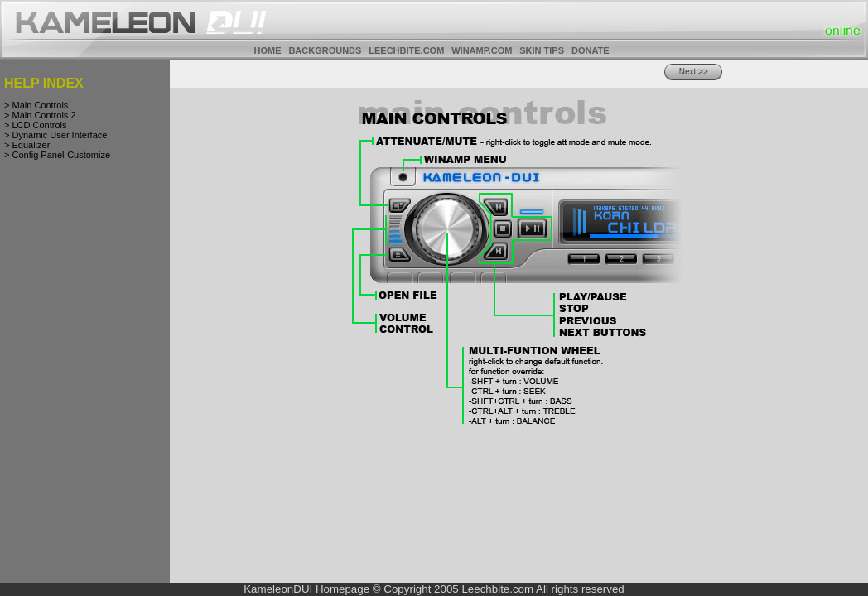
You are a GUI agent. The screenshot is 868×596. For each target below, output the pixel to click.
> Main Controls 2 (40, 115)
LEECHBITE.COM (406, 50)
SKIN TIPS (542, 50)
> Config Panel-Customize (57, 155)
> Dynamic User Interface (55, 135)
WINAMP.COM (482, 50)
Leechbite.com (497, 589)
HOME (267, 50)
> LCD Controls (36, 125)
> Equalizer (27, 145)
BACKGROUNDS (325, 50)
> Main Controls (36, 105)
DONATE (591, 50)
